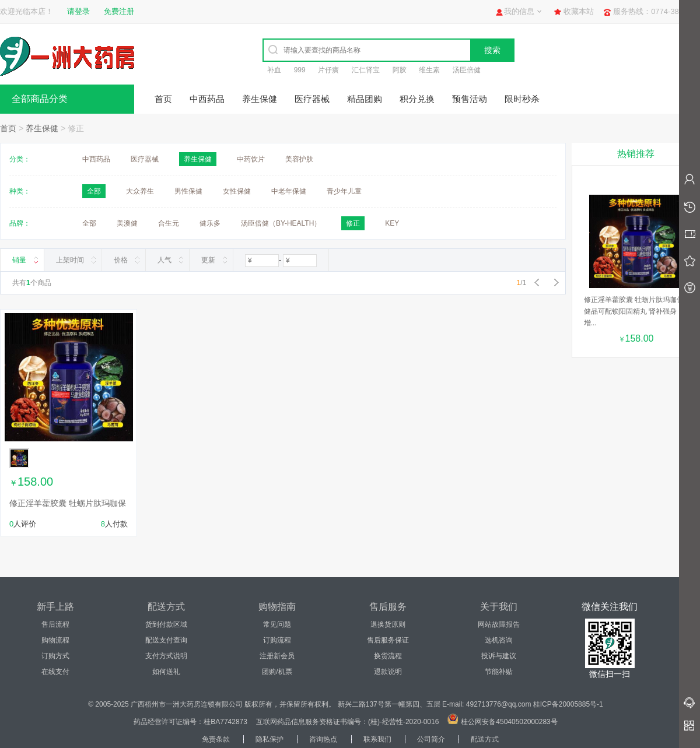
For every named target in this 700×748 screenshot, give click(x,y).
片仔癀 (328, 70)
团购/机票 (277, 672)
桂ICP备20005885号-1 (568, 704)
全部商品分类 (40, 99)
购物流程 (55, 640)
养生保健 (260, 99)
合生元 (169, 223)
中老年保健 (289, 191)
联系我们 (377, 739)
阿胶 (400, 70)
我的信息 (519, 11)
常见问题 (277, 624)
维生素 (429, 70)
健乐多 (210, 223)
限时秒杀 (522, 99)
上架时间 (70, 260)
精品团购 (365, 99)
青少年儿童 (344, 191)
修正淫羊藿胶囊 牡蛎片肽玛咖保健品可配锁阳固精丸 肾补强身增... (634, 311)
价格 (121, 260)
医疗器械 (312, 99)
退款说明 (388, 672)
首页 (163, 99)
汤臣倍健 (467, 70)
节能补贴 (499, 672)
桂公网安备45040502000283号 (509, 722)
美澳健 (127, 223)
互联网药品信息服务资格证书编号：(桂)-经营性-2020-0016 (347, 722)
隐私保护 (269, 739)
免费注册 (119, 11)
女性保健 (237, 191)
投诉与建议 (499, 656)
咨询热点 (323, 739)
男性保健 (188, 191)
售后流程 (55, 624)
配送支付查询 (166, 640)
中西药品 (207, 99)
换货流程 (388, 656)
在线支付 (55, 672)
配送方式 (485, 739)
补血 (274, 70)
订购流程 (277, 640)
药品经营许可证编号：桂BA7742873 (190, 722)
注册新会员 (277, 656)
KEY (392, 223)
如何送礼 (166, 672)
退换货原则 (388, 624)
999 (300, 70)
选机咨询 (499, 640)
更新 (208, 260)
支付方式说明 (166, 656)
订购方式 (55, 656)
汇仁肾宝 (366, 70)
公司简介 (431, 739)
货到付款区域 (166, 624)
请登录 (78, 11)
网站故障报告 (499, 624)
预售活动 (470, 99)
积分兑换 (417, 99)
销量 (19, 260)
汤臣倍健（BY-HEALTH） (281, 223)
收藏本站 (579, 11)
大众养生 (140, 191)
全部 (89, 223)
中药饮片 (251, 159)
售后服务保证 (388, 640)
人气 (164, 260)
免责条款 (216, 739)
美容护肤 (299, 159)
